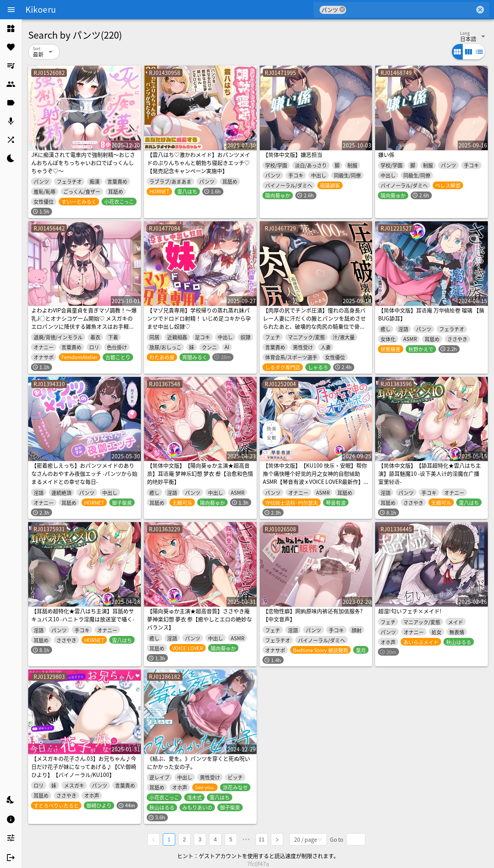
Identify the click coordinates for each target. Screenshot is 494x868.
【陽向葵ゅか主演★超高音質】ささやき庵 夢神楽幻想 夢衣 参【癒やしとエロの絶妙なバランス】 (200, 619)
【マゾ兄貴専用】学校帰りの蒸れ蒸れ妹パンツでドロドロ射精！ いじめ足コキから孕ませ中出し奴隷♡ (199, 318)
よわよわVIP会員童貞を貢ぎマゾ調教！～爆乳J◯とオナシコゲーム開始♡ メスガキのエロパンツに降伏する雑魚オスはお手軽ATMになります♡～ (84, 322)
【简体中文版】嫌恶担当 (293, 154)
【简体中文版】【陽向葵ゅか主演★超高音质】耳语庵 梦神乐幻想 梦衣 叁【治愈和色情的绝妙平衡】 (200, 473)
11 (262, 839)
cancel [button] (342, 9)
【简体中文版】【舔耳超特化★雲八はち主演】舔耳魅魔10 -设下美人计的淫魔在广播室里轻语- (430, 473)
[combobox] (410, 10)
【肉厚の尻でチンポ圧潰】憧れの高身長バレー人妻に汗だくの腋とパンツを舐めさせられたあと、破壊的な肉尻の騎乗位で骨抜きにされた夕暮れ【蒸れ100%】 (314, 322)
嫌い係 (386, 154)
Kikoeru (41, 9)
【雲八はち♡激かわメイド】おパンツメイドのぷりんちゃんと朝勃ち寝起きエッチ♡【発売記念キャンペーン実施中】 (199, 163)
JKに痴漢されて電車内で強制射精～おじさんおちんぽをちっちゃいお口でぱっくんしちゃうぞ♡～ (83, 163)
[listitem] (11, 29)
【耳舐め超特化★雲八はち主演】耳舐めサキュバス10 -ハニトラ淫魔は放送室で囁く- (83, 615)
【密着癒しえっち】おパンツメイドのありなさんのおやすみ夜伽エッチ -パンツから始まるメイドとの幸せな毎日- (84, 473)
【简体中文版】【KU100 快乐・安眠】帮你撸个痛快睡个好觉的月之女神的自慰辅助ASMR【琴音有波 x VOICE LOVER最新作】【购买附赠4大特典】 (315, 477)
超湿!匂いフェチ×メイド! (410, 611)
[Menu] (11, 10)
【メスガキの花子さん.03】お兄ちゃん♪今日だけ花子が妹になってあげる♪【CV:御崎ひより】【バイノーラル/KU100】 (84, 766)
